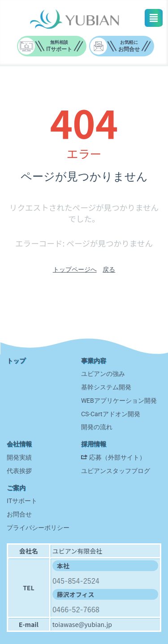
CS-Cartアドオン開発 (111, 414)
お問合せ (19, 514)
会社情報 (19, 444)
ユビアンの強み (103, 374)
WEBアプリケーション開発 (119, 401)
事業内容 (94, 361)
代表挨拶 (19, 471)
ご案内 (16, 488)
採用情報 (94, 444)
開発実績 (19, 457)
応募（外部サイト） (117, 457)
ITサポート (22, 501)
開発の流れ (97, 427)
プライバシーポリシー (38, 528)
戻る (109, 269)
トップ (16, 361)
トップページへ (75, 269)
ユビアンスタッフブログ (116, 471)
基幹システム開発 (106, 387)
